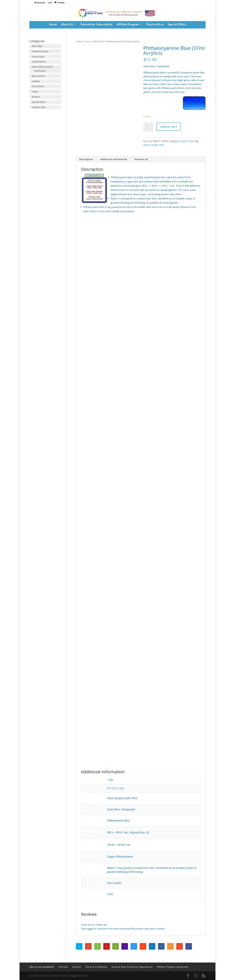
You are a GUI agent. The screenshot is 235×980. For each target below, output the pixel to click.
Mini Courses (38, 76)
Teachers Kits (39, 107)
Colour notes (38, 57)
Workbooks (40, 71)
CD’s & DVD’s (38, 86)
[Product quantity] (148, 127)
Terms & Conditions (96, 967)
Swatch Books (39, 62)
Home (53, 25)
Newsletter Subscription (96, 25)
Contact (77, 967)
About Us (67, 25)
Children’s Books (40, 51)
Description (86, 159)
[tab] (86, 159)
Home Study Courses (42, 67)
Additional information (114, 159)
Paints (87, 41)
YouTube (63, 967)
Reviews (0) (141, 159)
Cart (50, 3)
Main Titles (37, 46)
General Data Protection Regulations (132, 967)
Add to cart (169, 127)
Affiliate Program (128, 25)
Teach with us (155, 25)
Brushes (36, 97)
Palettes (36, 81)
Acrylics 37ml (98, 41)
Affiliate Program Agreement (173, 967)
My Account (40, 3)
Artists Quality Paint (154, 145)
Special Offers (177, 25)
